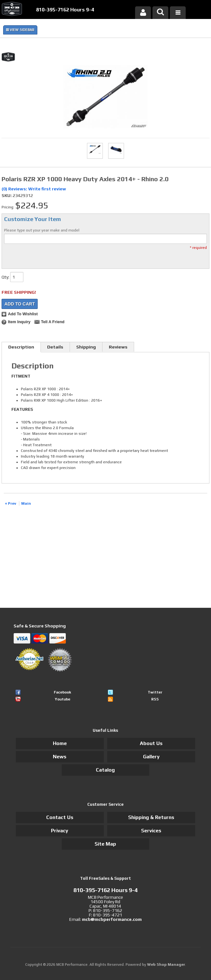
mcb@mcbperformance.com (112, 919)
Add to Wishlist (23, 314)
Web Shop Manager (166, 965)
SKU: (7, 195)
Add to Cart (20, 304)
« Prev (11, 503)
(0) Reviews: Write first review (34, 189)
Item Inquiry (19, 322)
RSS (155, 699)
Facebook (62, 692)
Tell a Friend (53, 322)
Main (26, 503)
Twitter (155, 692)
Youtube (62, 699)
